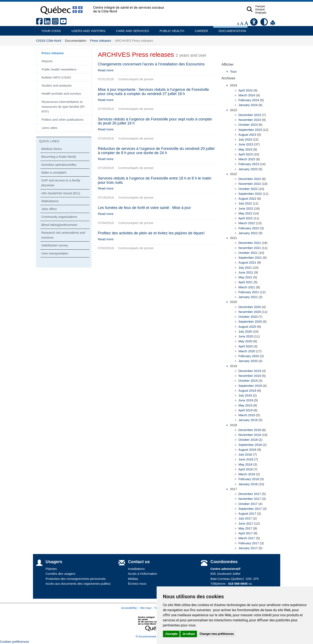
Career (200, 29)
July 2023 (245, 139)
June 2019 (246, 400)
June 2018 (246, 459)
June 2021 (246, 272)
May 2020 (245, 341)
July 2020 (245, 331)
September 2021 (250, 258)
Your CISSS (50, 29)
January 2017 (248, 548)
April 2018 (246, 469)
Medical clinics (52, 149)
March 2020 (247, 351)
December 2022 (250, 179)
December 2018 (250, 430)
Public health (170, 29)
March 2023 (247, 159)
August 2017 (247, 513)
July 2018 (245, 454)
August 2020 (247, 327)
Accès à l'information (143, 574)
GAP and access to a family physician (61, 183)
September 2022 (250, 194)
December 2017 (250, 494)
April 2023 (246, 154)
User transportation (55, 253)
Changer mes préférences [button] (217, 634)
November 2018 (250, 435)
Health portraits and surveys (61, 93)
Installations (136, 569)
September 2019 (250, 386)
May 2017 (245, 528)
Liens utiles (50, 128)
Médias (133, 579)
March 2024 (247, 95)
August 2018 (247, 450)
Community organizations (59, 217)
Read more (106, 70)
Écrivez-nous (137, 584)
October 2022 (248, 189)
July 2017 (245, 518)
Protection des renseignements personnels (76, 579)
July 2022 (245, 203)
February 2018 (249, 479)
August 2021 (247, 262)
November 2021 (250, 248)
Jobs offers (49, 209)
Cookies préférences (15, 642)
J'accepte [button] (171, 634)
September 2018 (250, 445)
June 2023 (246, 144)
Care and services (130, 29)
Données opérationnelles (59, 165)
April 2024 (246, 90)
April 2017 (246, 533)
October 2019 (248, 381)
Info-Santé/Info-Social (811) (61, 193)
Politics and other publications (63, 120)
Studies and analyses (57, 85)
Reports (47, 61)
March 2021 (247, 287)
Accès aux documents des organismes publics (78, 584)
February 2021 (249, 292)
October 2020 (248, 317)
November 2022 (250, 184)
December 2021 (250, 243)
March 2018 (247, 474)
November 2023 (250, 120)
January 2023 (248, 169)
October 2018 (248, 440)
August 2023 (247, 135)
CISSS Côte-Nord (49, 41)
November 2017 (250, 499)
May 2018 (245, 464)
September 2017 (250, 509)
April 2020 (246, 346)
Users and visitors (86, 29)
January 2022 (248, 233)
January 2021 (248, 297)
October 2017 (248, 504)
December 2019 (250, 371)
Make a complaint (54, 172)
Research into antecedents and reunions (63, 235)
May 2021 (245, 277)
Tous (233, 71)
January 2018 (248, 484)
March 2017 (247, 538)
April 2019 (246, 410)
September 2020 (250, 321)
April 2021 (246, 282)
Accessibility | (129, 608)
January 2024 (248, 105)
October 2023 (248, 125)
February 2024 (249, 100)
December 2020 (250, 307)
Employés (269, 13)
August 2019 (247, 390)
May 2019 (245, 405)
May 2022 (245, 213)
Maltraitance (50, 201)
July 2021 (245, 267)
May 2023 (245, 149)
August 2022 (247, 198)
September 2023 (250, 130)
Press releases (100, 41)
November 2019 (250, 376)
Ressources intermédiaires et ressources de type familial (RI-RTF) (64, 107)
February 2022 (249, 228)
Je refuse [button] (189, 634)
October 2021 (248, 253)
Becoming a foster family (59, 157)
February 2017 (249, 543)
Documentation (230, 29)
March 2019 (247, 415)
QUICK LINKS (49, 141)
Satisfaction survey (55, 245)
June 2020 (246, 336)
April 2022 (246, 218)
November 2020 (250, 312)
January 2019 (248, 420)
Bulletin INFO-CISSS (56, 77)
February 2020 (249, 356)
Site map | (146, 608)
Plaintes (51, 569)
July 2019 (245, 395)
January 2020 (248, 361)
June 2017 (246, 523)
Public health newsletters (59, 69)
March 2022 (247, 223)
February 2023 (249, 164)
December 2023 (250, 115)
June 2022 (246, 208)
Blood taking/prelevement (59, 225)
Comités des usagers (61, 574)
